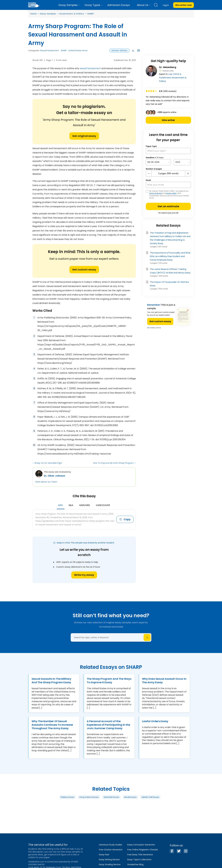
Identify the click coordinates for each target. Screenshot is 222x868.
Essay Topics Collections (139, 860)
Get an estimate (168, 206)
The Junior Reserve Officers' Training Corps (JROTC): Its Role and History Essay (170, 271)
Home (33, 14)
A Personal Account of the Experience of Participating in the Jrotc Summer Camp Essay (108, 725)
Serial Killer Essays (111, 797)
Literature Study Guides (111, 845)
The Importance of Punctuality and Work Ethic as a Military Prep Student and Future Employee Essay (170, 256)
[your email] (168, 185)
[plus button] (188, 173)
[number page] (168, 174)
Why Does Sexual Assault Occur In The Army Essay (164, 681)
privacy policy (171, 193)
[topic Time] (182, 162)
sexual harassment (90, 68)
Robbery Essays (68, 797)
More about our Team (46, 482)
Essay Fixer (104, 855)
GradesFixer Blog (135, 864)
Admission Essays (119, 5)
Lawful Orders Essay (155, 721)
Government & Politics (72, 14)
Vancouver (103, 505)
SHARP (91, 14)
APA (60, 505)
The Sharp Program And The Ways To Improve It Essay (109, 681)
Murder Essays (130, 797)
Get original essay (84, 136)
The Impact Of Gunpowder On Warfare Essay (169, 284)
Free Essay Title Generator (140, 855)
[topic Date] (158, 162)
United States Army (78, 50)
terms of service (156, 193)
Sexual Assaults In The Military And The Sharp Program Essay (51, 681)
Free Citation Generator (111, 850)
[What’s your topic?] (168, 151)
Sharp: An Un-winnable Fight (48, 463)
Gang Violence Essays (89, 797)
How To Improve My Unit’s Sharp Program (113, 463)
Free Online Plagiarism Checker (143, 850)
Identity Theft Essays (150, 797)
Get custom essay (84, 270)
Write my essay (84, 575)
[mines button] (149, 173)
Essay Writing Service (109, 860)
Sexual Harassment (50, 50)
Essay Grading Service (110, 864)
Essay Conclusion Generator (141, 845)
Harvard (85, 505)
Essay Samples (48, 14)
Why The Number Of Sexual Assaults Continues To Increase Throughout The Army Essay (52, 725)
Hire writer (168, 120)
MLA (71, 505)
